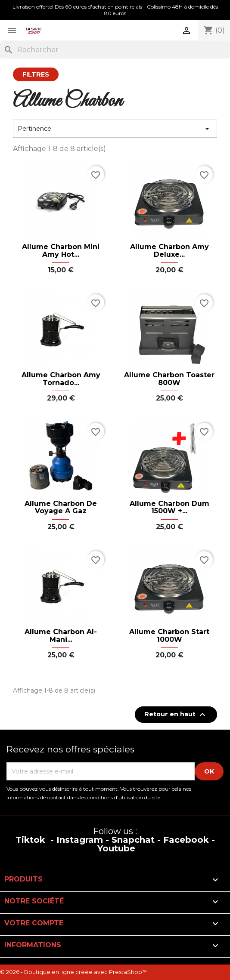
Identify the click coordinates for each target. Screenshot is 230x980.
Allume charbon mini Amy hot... (61, 251)
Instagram (80, 840)
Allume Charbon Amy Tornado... (61, 379)
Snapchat (133, 840)
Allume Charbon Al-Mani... (61, 636)
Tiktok (30, 840)
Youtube (116, 848)
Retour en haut (176, 715)
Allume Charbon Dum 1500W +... (169, 507)
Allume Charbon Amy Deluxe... (169, 251)
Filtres (36, 74)
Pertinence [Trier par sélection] (115, 129)
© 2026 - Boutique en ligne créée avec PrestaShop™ (74, 972)
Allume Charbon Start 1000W (169, 636)
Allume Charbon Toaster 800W (169, 379)
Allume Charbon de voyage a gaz (61, 507)
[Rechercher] (115, 50)
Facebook (186, 840)
